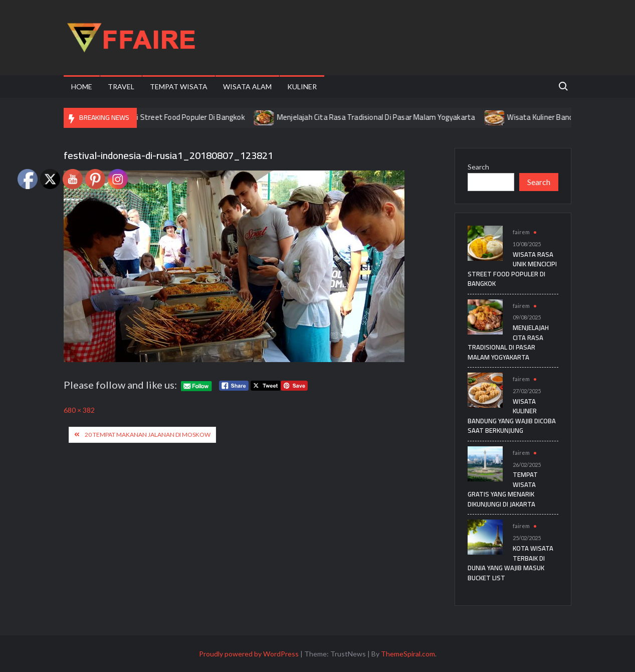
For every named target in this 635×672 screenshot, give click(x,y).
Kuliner (302, 87)
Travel (121, 87)
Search (478, 167)
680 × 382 (79, 410)
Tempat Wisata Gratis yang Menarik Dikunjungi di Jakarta (503, 489)
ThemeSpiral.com (408, 654)
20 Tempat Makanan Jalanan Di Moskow (148, 435)
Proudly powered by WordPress (249, 654)
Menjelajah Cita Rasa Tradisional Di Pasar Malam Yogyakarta (383, 117)
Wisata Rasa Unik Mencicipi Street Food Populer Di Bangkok (154, 117)
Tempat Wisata (179, 87)
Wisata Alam (247, 87)
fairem (521, 232)
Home (82, 87)
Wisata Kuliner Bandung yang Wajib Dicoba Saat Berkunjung (512, 416)
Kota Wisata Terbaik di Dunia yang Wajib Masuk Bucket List (510, 563)
